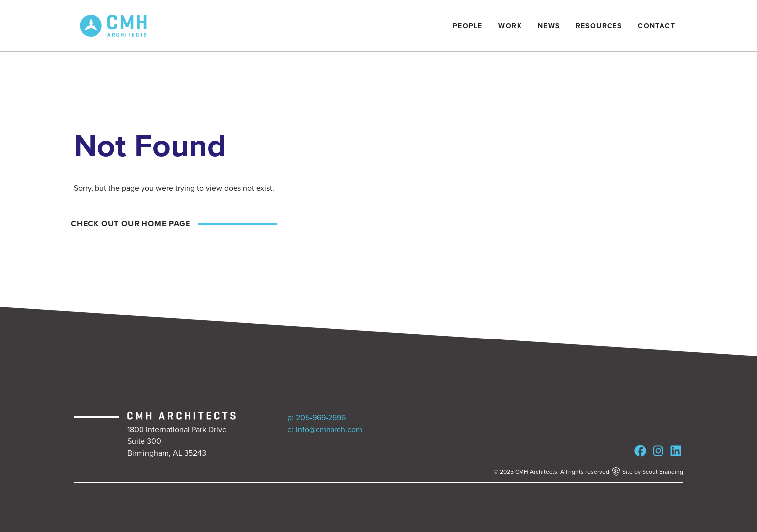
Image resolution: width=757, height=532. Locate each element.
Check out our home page (128, 224)
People (468, 26)
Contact (657, 26)
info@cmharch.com (329, 430)
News (549, 26)
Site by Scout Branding (648, 472)
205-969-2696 (321, 418)
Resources (599, 26)
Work (510, 26)
